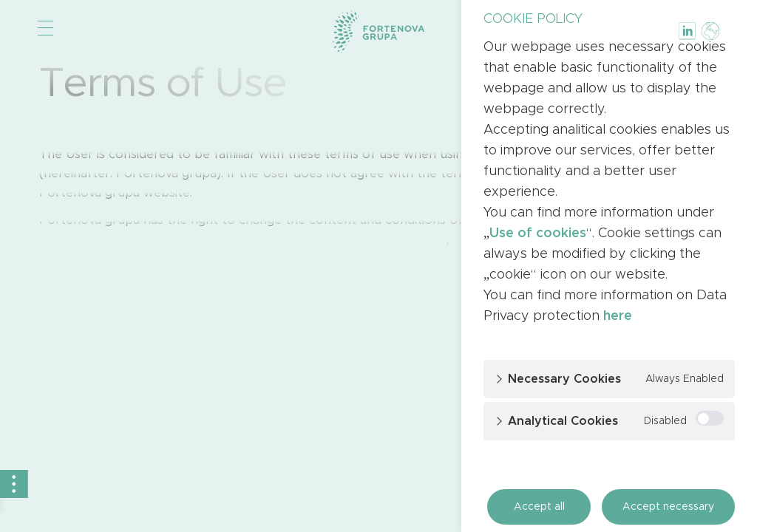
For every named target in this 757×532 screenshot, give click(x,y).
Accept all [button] (539, 507)
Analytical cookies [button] (563, 421)
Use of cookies (538, 233)
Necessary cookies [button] (564, 379)
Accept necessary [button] (668, 507)
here (618, 316)
